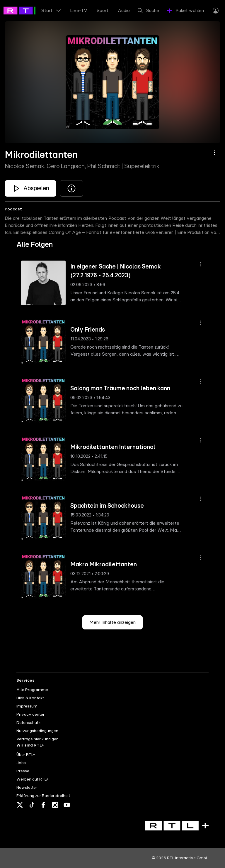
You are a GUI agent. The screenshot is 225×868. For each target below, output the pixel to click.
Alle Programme (32, 690)
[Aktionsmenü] (214, 153)
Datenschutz (28, 723)
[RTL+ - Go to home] (30, 10)
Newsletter (27, 788)
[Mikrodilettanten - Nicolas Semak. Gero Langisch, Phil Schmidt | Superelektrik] (30, 188)
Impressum (27, 706)
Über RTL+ (26, 755)
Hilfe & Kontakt (30, 698)
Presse (23, 771)
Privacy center (30, 715)
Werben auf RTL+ (32, 779)
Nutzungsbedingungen (37, 731)
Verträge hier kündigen (37, 739)
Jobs (21, 763)
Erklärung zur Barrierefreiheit (43, 796)
